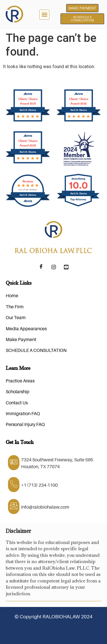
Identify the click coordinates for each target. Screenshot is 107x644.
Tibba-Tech (90, 630)
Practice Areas (20, 381)
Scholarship (18, 392)
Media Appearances (26, 329)
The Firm (15, 307)
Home (12, 295)
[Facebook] (41, 267)
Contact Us (17, 403)
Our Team (16, 317)
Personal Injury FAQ (25, 424)
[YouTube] (66, 267)
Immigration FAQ (23, 413)
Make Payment (21, 339)
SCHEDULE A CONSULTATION (36, 350)
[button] (44, 15)
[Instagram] (54, 267)
